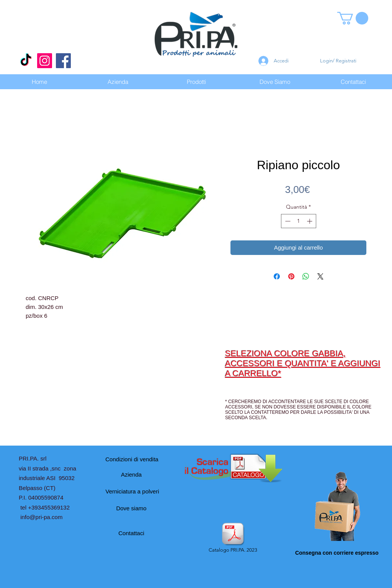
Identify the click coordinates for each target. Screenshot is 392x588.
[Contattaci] (131, 533)
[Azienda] (131, 474)
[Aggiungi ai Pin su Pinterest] (291, 276)
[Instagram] (45, 61)
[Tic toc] (26, 61)
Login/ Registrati (338, 61)
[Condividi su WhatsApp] (306, 276)
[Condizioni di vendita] (132, 459)
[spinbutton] (299, 221)
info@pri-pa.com (41, 517)
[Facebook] (63, 61)
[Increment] (310, 221)
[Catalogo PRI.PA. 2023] (233, 538)
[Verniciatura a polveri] (132, 491)
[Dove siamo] (131, 508)
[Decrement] (287, 221)
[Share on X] (320, 276)
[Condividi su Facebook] (277, 276)
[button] (353, 18)
